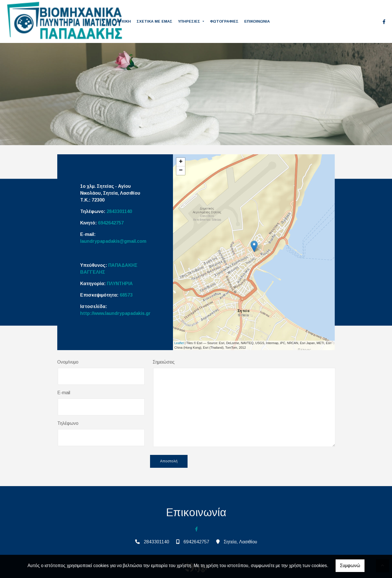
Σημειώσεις (164, 362)
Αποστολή (169, 461)
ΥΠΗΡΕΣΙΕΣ (190, 21)
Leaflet (179, 343)
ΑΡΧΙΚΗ (124, 21)
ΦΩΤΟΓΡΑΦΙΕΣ (224, 21)
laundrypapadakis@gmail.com (113, 241)
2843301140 (119, 211)
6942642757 (111, 223)
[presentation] (101, 462)
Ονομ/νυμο (68, 362)
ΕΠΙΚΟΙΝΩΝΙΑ (257, 21)
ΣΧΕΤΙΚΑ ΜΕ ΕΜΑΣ (154, 21)
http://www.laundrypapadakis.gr (115, 313)
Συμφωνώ (350, 566)
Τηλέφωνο (68, 423)
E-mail (64, 393)
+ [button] (181, 162)
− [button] (181, 171)
